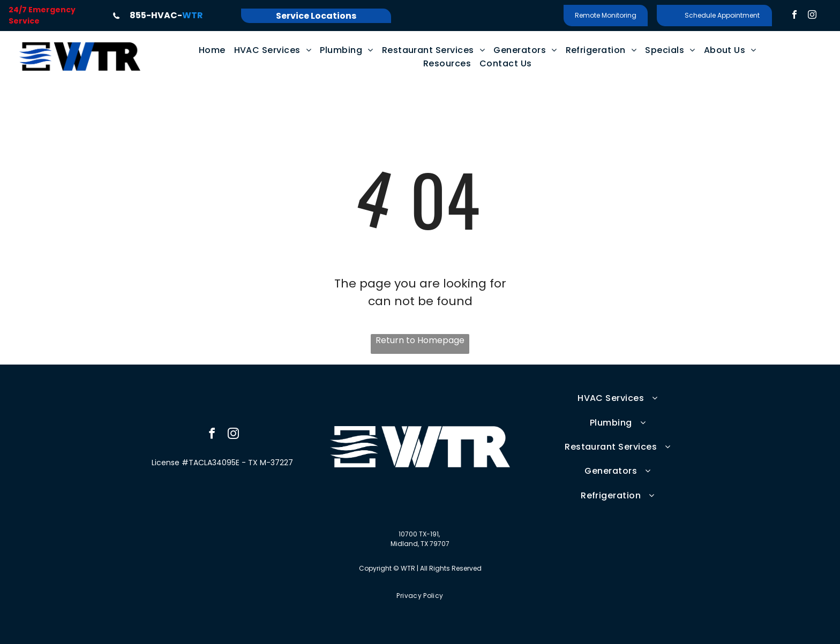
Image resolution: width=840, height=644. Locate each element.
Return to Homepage (420, 340)
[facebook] (794, 16)
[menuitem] (212, 50)
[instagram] (812, 16)
